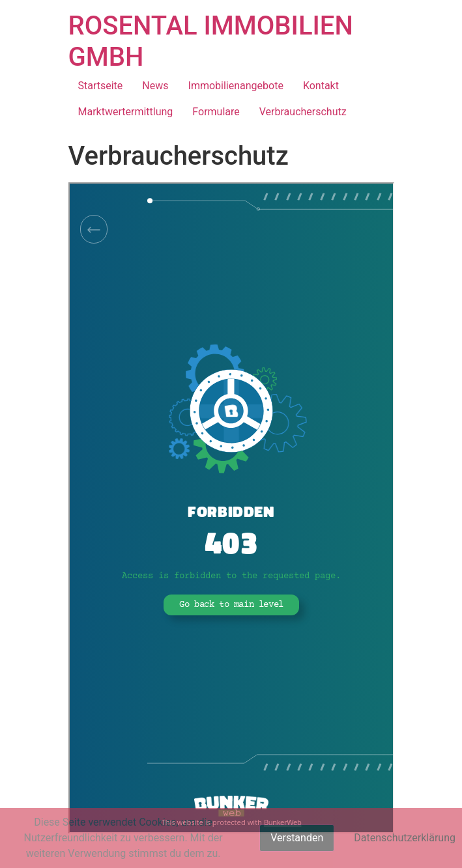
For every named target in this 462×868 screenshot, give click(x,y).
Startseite (101, 86)
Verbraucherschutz (303, 112)
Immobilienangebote (236, 86)
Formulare (216, 112)
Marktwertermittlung (126, 112)
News (155, 86)
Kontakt (321, 86)
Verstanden (297, 838)
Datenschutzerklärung (405, 838)
